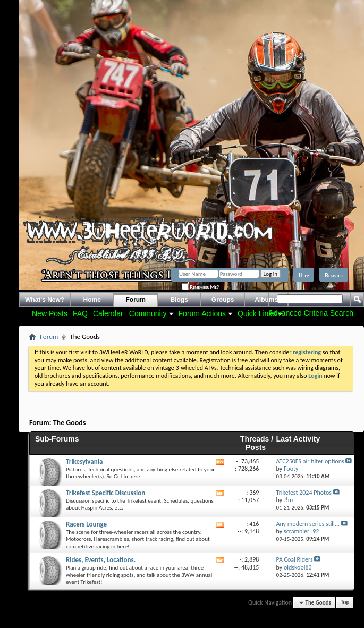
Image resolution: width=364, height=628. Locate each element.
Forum (136, 300)
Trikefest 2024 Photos (304, 493)
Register (334, 275)
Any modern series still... (308, 524)
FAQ (80, 313)
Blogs (179, 300)
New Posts (50, 313)
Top (345, 603)
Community (148, 313)
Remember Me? (200, 287)
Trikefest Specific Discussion (105, 493)
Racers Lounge (86, 524)
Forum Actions (202, 313)
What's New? (45, 300)
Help (304, 275)
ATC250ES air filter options (310, 461)
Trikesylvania (84, 461)
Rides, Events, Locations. (101, 560)
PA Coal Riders (295, 559)
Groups (223, 300)
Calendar (108, 313)
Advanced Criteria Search (311, 313)
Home (92, 300)
